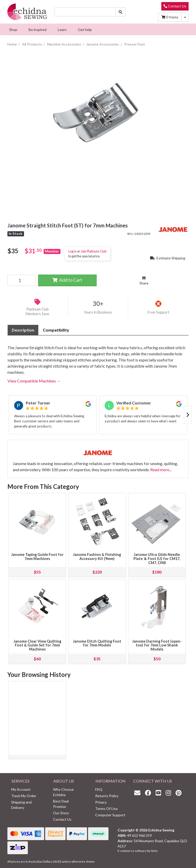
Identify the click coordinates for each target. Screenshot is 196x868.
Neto (154, 851)
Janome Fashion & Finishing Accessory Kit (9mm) (97, 557)
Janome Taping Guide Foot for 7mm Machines (37, 557)
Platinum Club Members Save (37, 312)
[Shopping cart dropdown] (185, 17)
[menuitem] (13, 29)
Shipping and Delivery (21, 805)
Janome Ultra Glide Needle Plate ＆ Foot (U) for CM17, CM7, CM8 (157, 559)
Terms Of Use (106, 809)
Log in (72, 251)
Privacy (101, 802)
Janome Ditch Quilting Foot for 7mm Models (97, 643)
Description (23, 330)
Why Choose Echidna (63, 792)
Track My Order (24, 796)
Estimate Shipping (168, 258)
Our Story (61, 813)
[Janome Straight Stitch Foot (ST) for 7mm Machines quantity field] (21, 280)
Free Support (158, 312)
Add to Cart (67, 280)
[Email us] (139, 793)
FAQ (99, 789)
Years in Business (98, 312)
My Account (21, 789)
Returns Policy (107, 796)
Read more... (161, 470)
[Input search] (85, 12)
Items (170, 17)
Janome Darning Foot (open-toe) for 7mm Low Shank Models (157, 645)
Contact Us (175, 6)
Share (144, 281)
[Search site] (120, 12)
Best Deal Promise (61, 804)
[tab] (23, 330)
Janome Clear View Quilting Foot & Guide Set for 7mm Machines (37, 645)
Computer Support (110, 815)
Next (188, 415)
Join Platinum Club (94, 251)
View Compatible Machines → (34, 381)
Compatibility (56, 330)
